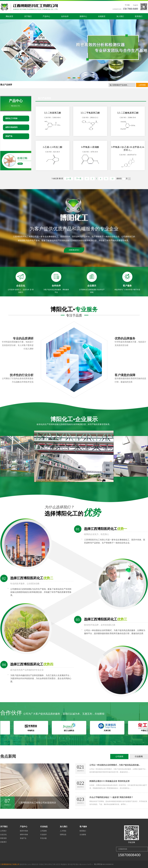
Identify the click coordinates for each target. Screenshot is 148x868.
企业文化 (3, 835)
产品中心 (46, 16)
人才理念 (63, 831)
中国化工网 (43, 864)
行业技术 (43, 835)
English (136, 5)
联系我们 (139, 16)
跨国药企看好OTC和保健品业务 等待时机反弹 (110, 781)
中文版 (127, 5)
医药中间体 (24, 831)
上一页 (69, 179)
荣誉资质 (3, 838)
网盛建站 (64, 864)
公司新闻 (119, 756)
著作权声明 (72, 864)
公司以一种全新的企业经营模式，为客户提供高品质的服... (115, 765)
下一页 (79, 179)
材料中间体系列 (11, 127)
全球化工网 (51, 864)
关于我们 (28, 16)
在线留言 (102, 16)
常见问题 (43, 838)
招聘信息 (63, 835)
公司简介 (3, 831)
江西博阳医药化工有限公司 (25, 237)
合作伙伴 (65, 16)
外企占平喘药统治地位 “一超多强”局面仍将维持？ (111, 797)
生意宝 (58, 864)
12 (112, 179)
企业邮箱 (83, 835)
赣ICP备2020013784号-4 (84, 864)
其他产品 (9, 136)
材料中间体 (24, 835)
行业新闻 (139, 756)
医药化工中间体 (11, 118)
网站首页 (9, 16)
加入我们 (120, 16)
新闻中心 (83, 16)
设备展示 (3, 842)
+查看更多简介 (74, 250)
